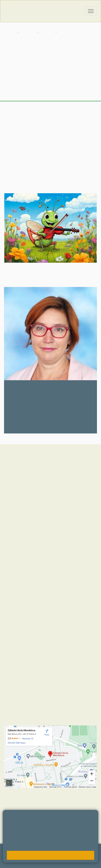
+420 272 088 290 (34, 639)
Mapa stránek (27, 856)
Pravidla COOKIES (55, 861)
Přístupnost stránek (20, 861)
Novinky (12, 70)
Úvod (9, 59)
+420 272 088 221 (34, 604)
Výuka (10, 80)
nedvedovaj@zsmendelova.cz (37, 408)
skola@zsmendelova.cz (36, 615)
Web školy (89, 853)
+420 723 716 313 (63, 633)
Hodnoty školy (16, 550)
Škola (28, 32)
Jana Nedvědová (30, 388)
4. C (64, 32)
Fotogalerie (16, 91)
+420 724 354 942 (66, 639)
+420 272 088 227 (34, 644)
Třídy (47, 32)
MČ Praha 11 (15, 582)
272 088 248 (20, 426)
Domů (9, 32)
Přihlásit (48, 856)
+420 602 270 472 (30, 609)
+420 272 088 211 (31, 633)
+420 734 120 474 (66, 644)
